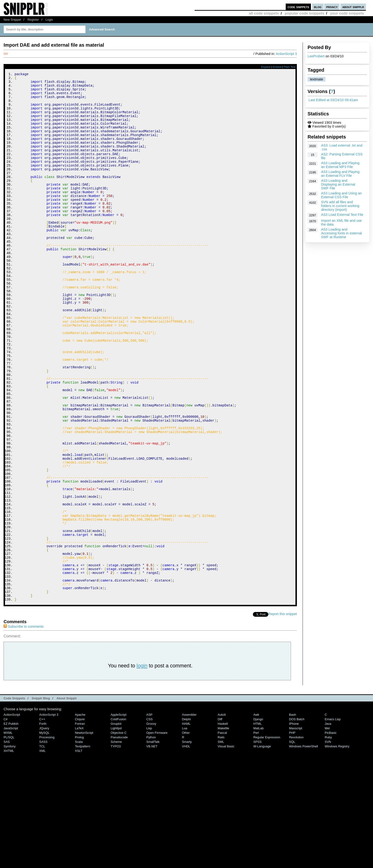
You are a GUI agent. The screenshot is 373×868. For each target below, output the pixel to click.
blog (318, 7)
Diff (220, 818)
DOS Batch (297, 818)
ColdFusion (118, 818)
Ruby (328, 836)
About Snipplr (67, 797)
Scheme (116, 841)
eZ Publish (11, 823)
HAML (186, 823)
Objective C (119, 832)
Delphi (186, 818)
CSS (150, 818)
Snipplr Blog (41, 797)
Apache (80, 814)
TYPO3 (116, 846)
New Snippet (12, 20)
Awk (256, 814)
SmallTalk (153, 841)
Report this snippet (283, 713)
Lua (185, 827)
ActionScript (12, 814)
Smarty (187, 841)
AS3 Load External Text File (342, 215)
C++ (42, 818)
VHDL (186, 846)
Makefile (223, 827)
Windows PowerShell (304, 846)
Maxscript (296, 827)
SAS (7, 841)
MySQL (44, 832)
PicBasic (331, 832)
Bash (293, 814)
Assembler (189, 814)
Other (186, 832)
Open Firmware (157, 832)
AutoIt (222, 814)
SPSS (258, 841)
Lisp (149, 827)
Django (258, 818)
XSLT (79, 850)
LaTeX (79, 827)
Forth (43, 823)
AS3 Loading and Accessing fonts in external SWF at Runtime (341, 233)
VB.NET (152, 846)
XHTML (9, 850)
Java (328, 823)
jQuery (44, 827)
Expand (266, 67)
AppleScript (118, 814)
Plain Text (290, 67)
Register (33, 20)
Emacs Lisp (333, 818)
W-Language (262, 846)
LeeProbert (316, 56)
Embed (277, 67)
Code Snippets (14, 797)
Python (151, 836)
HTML (258, 823)
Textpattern (83, 846)
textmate (317, 79)
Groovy (151, 823)
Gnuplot (116, 823)
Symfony (10, 846)
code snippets (298, 7)
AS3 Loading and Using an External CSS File (341, 195)
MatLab (258, 827)
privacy (332, 7)
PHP (292, 832)
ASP (149, 814)
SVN (328, 841)
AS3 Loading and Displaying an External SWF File (338, 184)
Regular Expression (267, 836)
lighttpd (116, 827)
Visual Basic (226, 846)
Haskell (223, 823)
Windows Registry (337, 846)
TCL (42, 846)
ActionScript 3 (286, 54)
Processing (47, 836)
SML (221, 841)
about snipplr (353, 7)
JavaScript (11, 827)
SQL (292, 841)
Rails (221, 836)
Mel (327, 827)
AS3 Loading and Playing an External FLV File (340, 174)
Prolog (79, 836)
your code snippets (347, 13)
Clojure (80, 818)
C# (6, 818)
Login (49, 20)
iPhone (294, 823)
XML (42, 850)
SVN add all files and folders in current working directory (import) (340, 206)
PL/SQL (9, 836)
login (142, 765)
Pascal (222, 832)
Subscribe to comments (24, 726)
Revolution (296, 836)
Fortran (80, 823)
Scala (79, 841)
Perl (256, 832)
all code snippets (264, 13)
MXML (8, 832)
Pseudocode (119, 836)
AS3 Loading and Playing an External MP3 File (340, 165)
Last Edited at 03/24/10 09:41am (333, 100)
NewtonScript (84, 832)
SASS (43, 841)
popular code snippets (304, 13)
